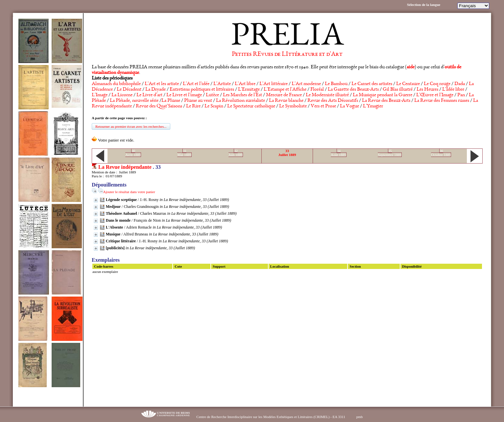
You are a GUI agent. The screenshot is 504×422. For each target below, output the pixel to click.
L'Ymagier (373, 106)
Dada (460, 84)
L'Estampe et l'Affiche (285, 90)
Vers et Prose (323, 106)
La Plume (171, 101)
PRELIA (287, 38)
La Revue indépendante (125, 167)
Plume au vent (198, 101)
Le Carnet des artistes (372, 84)
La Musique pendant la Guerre (383, 95)
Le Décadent (129, 90)
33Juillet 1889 (287, 153)
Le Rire (193, 106)
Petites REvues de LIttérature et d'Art (287, 55)
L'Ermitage (249, 90)
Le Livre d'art (149, 95)
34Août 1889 (338, 153)
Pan (461, 95)
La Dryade (156, 90)
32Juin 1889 (236, 153)
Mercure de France (284, 95)
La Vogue (349, 106)
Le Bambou (336, 84)
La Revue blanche (286, 101)
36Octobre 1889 (441, 153)
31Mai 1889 (184, 153)
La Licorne (122, 95)
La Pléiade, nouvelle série (134, 101)
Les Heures (427, 90)
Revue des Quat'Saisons (159, 106)
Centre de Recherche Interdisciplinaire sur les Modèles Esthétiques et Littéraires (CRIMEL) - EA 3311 (271, 417)
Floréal (317, 90)
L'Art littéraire (274, 84)
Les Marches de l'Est (242, 95)
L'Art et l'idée (196, 84)
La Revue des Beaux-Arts (386, 101)
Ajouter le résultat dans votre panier (129, 192)
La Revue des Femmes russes (442, 101)
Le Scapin (214, 106)
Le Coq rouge (437, 84)
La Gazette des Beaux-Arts (353, 90)
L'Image (100, 95)
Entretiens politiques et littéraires (202, 90)
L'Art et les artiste (162, 84)
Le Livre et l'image (184, 95)
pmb (360, 417)
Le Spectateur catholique (251, 106)
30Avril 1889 (133, 153)
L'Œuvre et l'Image (435, 95)
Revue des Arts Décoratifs (333, 101)
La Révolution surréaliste (240, 101)
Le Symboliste (293, 106)
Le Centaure (408, 84)
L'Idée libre (453, 90)
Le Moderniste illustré (327, 95)
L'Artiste (222, 84)
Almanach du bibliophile (116, 84)
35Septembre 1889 (390, 153)
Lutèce (212, 95)
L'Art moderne (306, 84)
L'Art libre (245, 84)
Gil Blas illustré (398, 90)
